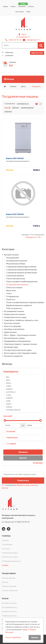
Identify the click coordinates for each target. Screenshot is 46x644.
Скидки (23, 4)
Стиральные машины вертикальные (22, 270)
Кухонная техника (12, 323)
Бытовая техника (25, 86)
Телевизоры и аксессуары (15, 317)
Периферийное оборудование (17, 341)
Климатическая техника (14, 314)
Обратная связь (37, 53)
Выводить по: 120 (33, 237)
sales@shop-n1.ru (34, 40)
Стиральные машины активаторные (22, 273)
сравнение (7, 55)
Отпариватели (12, 296)
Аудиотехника (10, 332)
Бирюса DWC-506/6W (15, 214)
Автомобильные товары (14, 338)
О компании (22, 7)
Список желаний (9, 586)
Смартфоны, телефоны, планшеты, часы (21, 320)
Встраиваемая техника (14, 311)
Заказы (5, 582)
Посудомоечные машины (38, 86)
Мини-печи (11, 291)
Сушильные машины (15, 276)
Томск (24, 34)
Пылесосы (11, 299)
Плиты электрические (16, 279)
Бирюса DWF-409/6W (15, 158)
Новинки (8, 111)
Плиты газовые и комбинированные (22, 282)
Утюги (9, 293)
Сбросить (23, 458)
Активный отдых (11, 347)
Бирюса (27, 161)
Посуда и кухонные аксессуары (18, 350)
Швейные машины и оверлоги (19, 305)
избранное (7, 52)
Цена (6, 108)
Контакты (31, 7)
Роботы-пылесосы (14, 308)
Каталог (13, 7)
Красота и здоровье (13, 326)
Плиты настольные (14, 288)
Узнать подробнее (13, 637)
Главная (5, 7)
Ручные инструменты (13, 356)
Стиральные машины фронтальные (21, 267)
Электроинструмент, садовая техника (20, 344)
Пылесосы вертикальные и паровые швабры (25, 302)
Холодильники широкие (17, 261)
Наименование (27, 108)
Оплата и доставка (10, 557)
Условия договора (10, 553)
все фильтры (38, 463)
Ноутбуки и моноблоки (14, 329)
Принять (35, 638)
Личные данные (9, 578)
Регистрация (20, 12)
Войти (29, 12)
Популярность (23, 104)
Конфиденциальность (11, 561)
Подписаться (23, 481)
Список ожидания (10, 590)
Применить (23, 452)
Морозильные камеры (16, 264)
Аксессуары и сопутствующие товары (20, 353)
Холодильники (13, 258)
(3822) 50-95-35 (15, 40)
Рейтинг (16, 108)
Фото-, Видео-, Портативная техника (20, 335)
